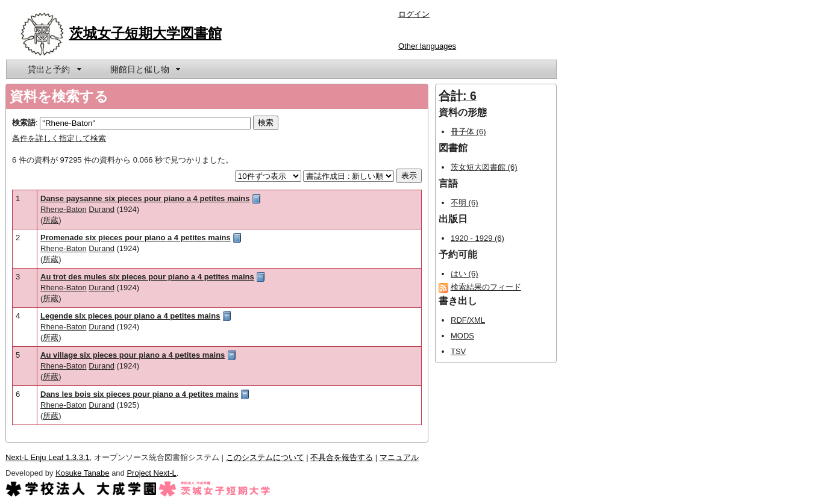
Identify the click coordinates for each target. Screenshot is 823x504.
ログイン (414, 14)
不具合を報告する (342, 457)
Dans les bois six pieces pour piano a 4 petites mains (139, 394)
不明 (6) (465, 203)
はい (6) (465, 274)
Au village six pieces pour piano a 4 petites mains (133, 355)
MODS (462, 336)
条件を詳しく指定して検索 (59, 138)
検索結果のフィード (486, 287)
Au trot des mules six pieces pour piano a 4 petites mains (147, 277)
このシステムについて (265, 457)
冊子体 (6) (468, 132)
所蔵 (51, 220)
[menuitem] (54, 69)
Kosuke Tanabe (82, 473)
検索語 (24, 123)
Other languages (427, 46)
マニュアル (399, 457)
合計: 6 (458, 96)
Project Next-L (151, 473)
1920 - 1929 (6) (477, 238)
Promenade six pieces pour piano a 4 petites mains (136, 238)
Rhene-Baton (64, 209)
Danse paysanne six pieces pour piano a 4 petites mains (145, 198)
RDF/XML (468, 320)
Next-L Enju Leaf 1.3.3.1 (48, 457)
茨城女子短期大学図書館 (146, 33)
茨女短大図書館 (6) (484, 167)
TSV (458, 351)
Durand (102, 209)
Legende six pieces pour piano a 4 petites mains (130, 316)
